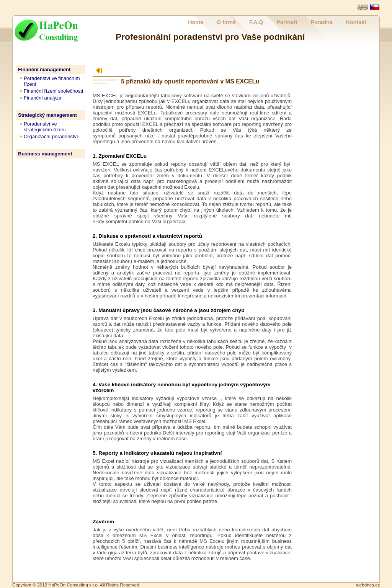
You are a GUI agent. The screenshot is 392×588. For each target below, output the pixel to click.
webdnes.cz (368, 585)
